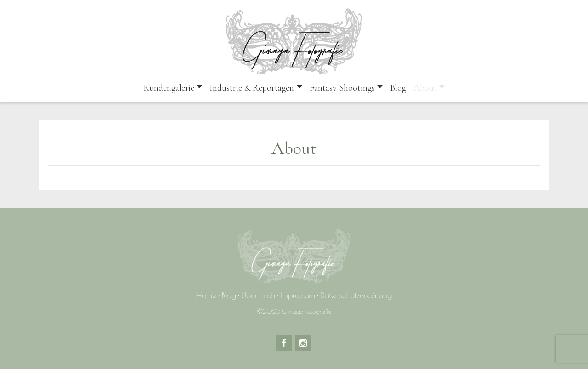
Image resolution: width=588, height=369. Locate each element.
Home (206, 295)
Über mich (258, 295)
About (425, 88)
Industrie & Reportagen (252, 88)
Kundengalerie (169, 88)
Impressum (297, 295)
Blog (398, 88)
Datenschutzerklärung (356, 295)
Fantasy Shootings (342, 88)
